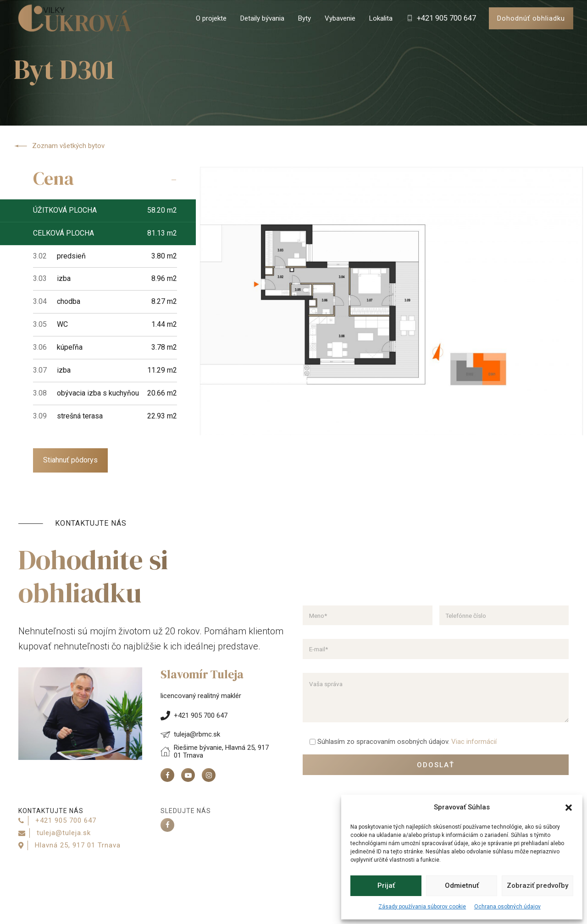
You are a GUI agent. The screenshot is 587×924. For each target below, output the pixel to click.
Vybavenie (340, 18)
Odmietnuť (462, 885)
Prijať (386, 885)
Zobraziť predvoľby (537, 885)
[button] (569, 808)
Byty (305, 18)
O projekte (211, 18)
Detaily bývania (262, 18)
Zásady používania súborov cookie (422, 907)
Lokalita (381, 18)
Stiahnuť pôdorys (70, 460)
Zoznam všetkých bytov (59, 146)
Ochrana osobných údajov (507, 907)
